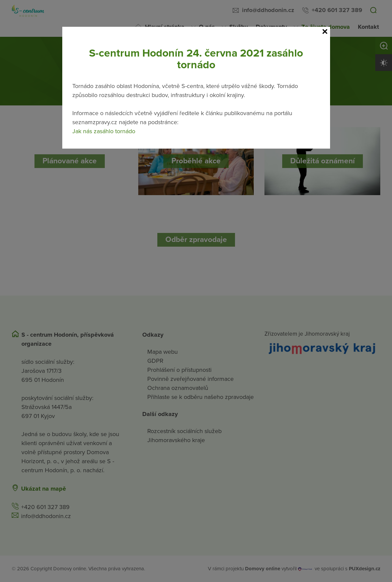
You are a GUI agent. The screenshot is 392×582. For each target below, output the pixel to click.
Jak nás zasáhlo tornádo (104, 131)
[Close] (325, 32)
